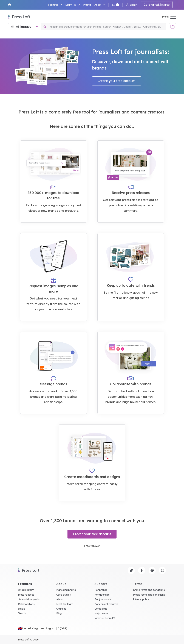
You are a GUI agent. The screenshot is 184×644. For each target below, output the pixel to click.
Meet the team (65, 604)
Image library (26, 590)
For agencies (102, 595)
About (100, 5)
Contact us (101, 609)
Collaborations (26, 604)
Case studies (63, 595)
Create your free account (117, 81)
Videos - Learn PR (105, 618)
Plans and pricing (66, 590)
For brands (101, 590)
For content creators (106, 604)
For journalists (103, 599)
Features (55, 5)
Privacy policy (141, 599)
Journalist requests (29, 599)
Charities (61, 609)
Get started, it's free (157, 5)
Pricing (87, 5)
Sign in (132, 5)
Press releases (26, 595)
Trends (22, 613)
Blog (59, 613)
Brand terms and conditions (149, 590)
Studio (22, 609)
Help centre (101, 613)
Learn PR (73, 5)
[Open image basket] (172, 27)
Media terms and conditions (149, 595)
